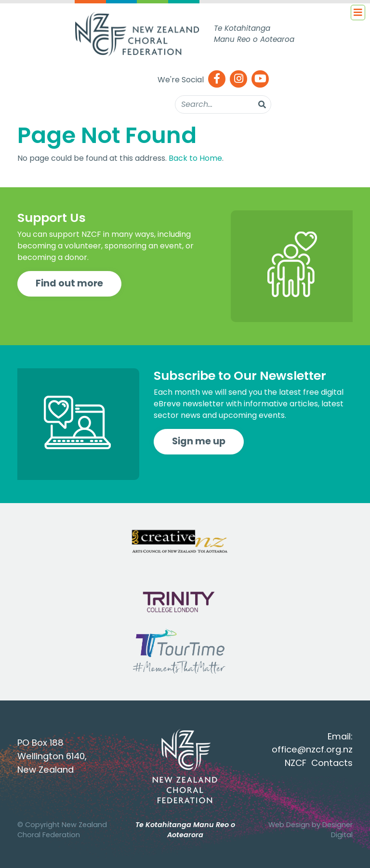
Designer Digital (337, 830)
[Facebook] (217, 80)
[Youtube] (260, 80)
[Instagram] (238, 80)
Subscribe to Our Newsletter (240, 376)
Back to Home (195, 158)
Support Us (52, 218)
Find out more (69, 283)
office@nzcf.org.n (310, 749)
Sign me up (199, 441)
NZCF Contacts (319, 763)
